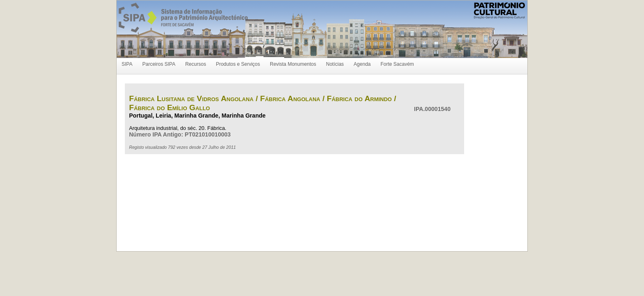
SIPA (127, 64)
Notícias (335, 64)
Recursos (196, 64)
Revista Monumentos (293, 64)
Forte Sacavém (397, 64)
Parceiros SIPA (159, 64)
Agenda (362, 64)
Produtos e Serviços (238, 64)
